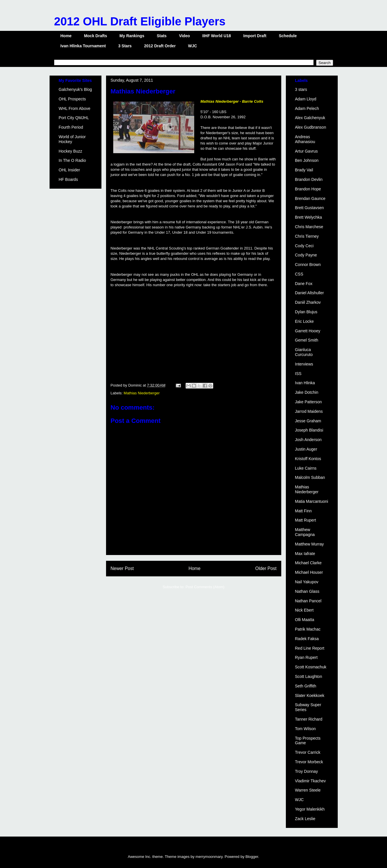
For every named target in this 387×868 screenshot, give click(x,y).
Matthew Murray (309, 544)
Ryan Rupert (306, 657)
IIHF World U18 (217, 36)
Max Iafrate (305, 554)
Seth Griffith (306, 686)
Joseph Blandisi (309, 430)
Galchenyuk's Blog (75, 89)
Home (66, 36)
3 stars (301, 89)
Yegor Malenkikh (310, 809)
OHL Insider (69, 170)
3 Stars (125, 46)
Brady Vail (304, 170)
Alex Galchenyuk (310, 118)
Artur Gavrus (306, 151)
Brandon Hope (308, 189)
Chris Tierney (307, 236)
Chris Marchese (309, 227)
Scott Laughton (309, 676)
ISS (298, 374)
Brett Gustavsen (309, 208)
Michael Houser (309, 572)
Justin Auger (306, 449)
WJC (193, 46)
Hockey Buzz (71, 151)
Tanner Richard (309, 719)
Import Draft (255, 36)
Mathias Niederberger (142, 393)
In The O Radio (72, 160)
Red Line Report (310, 648)
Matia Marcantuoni (312, 501)
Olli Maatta (305, 620)
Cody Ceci (304, 246)
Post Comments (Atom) (205, 587)
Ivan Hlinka (305, 383)
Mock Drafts (95, 36)
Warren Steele (308, 790)
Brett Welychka (309, 217)
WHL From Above (75, 108)
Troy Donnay (307, 771)
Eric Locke (304, 321)
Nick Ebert (304, 610)
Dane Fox (304, 284)
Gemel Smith (307, 340)
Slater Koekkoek (310, 695)
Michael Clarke (308, 563)
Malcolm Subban (310, 477)
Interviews (304, 364)
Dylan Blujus (306, 312)
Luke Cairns (306, 468)
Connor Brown (308, 265)
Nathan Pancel (308, 601)
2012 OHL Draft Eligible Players (140, 21)
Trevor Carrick (308, 752)
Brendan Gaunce (310, 198)
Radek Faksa (307, 639)
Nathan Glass (307, 591)
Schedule (288, 36)
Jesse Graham (308, 421)
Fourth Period (71, 127)
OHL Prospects (72, 99)
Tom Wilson (305, 729)
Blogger (252, 857)
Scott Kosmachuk (311, 667)
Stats (162, 36)
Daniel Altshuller (309, 293)
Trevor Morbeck (309, 762)
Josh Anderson (308, 440)
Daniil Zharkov (308, 302)
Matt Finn (303, 511)
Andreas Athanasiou (305, 139)
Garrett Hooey (308, 331)
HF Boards (68, 179)
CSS (299, 274)
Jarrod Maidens (309, 411)
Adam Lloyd (306, 99)
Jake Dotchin (307, 392)
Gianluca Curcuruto (304, 352)
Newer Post (122, 568)
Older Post (266, 568)
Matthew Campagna (305, 532)
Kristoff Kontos (308, 459)
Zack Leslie (305, 819)
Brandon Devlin (309, 179)
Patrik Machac (308, 629)
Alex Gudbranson (311, 127)
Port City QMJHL (74, 118)
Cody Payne (306, 255)
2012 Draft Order (160, 46)
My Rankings (132, 36)
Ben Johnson (307, 160)
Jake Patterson (308, 402)
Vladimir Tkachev (310, 781)
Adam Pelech (307, 108)
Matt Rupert (306, 520)
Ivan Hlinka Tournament (83, 46)
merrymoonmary (209, 857)
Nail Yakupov (307, 582)
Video (184, 36)
